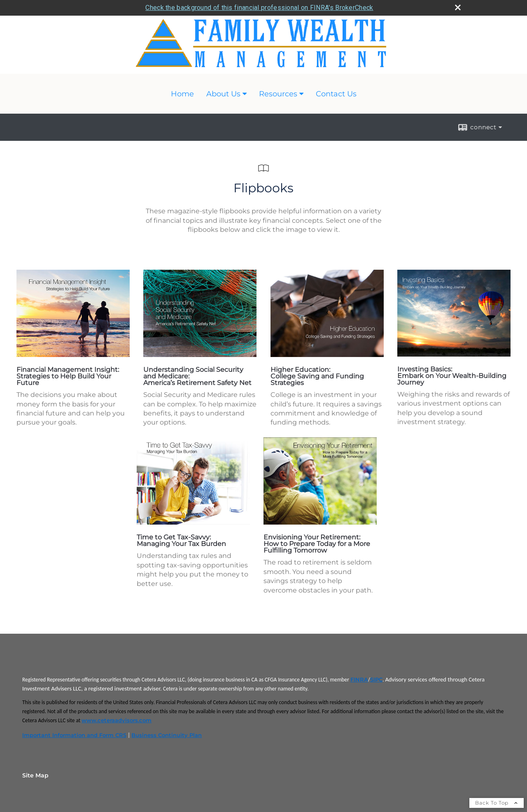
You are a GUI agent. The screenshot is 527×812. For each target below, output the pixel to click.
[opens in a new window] (73, 355)
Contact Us (336, 94)
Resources (278, 94)
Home (182, 94)
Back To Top (497, 803)
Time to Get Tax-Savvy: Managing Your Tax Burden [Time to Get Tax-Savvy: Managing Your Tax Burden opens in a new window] (181, 540)
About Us (223, 94)
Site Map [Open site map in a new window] (35, 775)
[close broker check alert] (458, 7)
